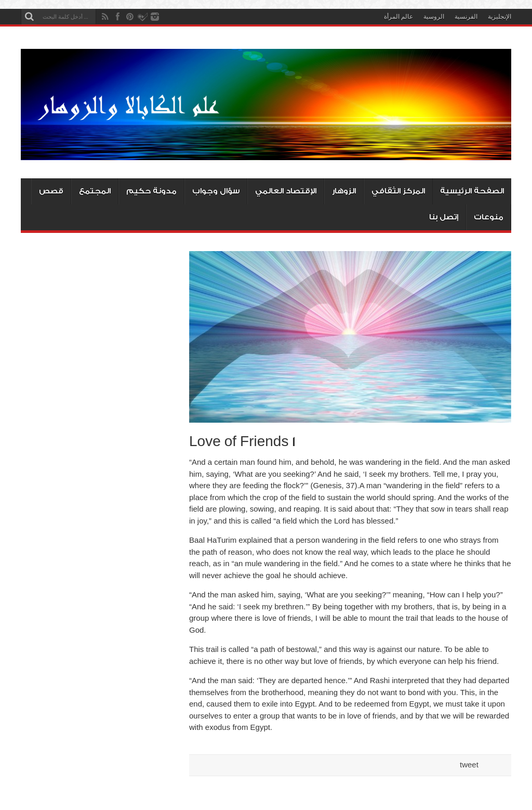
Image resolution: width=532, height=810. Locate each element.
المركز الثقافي (398, 191)
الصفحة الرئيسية (472, 191)
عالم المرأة (398, 17)
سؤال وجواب (216, 191)
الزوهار (344, 191)
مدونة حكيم (151, 191)
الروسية (434, 17)
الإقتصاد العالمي (286, 191)
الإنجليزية (500, 17)
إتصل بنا (444, 217)
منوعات (489, 217)
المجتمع (95, 191)
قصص (51, 191)
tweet (469, 765)
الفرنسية (466, 17)
